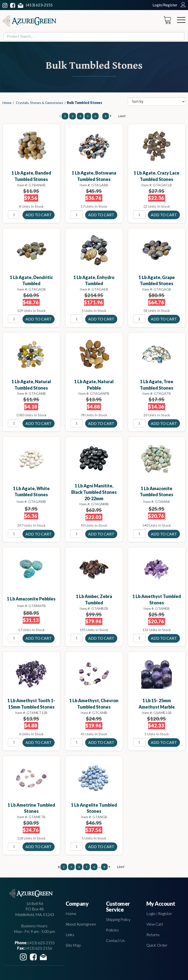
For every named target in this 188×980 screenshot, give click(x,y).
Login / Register (159, 913)
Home (7, 103)
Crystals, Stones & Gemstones (40, 103)
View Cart (155, 924)
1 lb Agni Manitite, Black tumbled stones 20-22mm (94, 492)
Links (70, 935)
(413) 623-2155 (39, 5)
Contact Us (115, 940)
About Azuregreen (81, 924)
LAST (122, 116)
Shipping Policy (118, 919)
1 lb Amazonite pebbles (31, 599)
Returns (153, 935)
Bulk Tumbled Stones (84, 103)
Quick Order (157, 945)
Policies (112, 930)
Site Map (73, 945)
